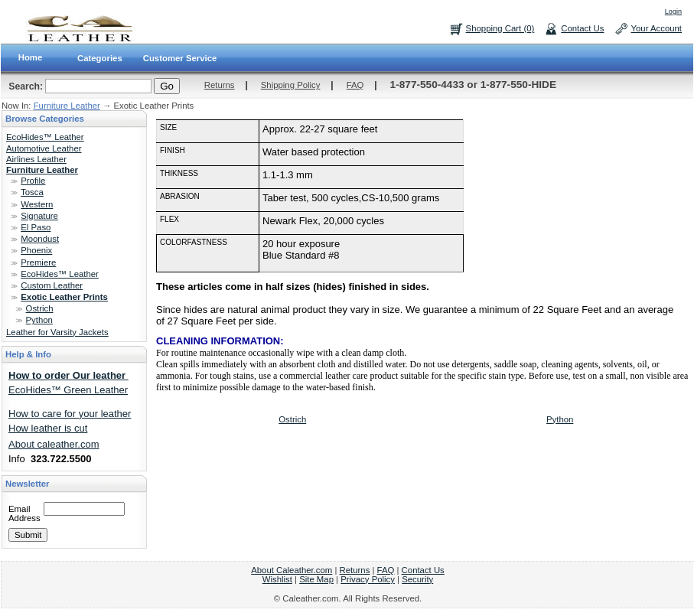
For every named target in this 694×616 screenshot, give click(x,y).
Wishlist (277, 579)
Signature (39, 216)
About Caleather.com (292, 570)
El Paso (36, 227)
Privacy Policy (368, 579)
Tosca (32, 192)
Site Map (316, 579)
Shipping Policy (291, 85)
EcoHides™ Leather (45, 137)
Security (417, 579)
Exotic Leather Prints (64, 297)
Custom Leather (52, 285)
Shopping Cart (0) (500, 28)
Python (39, 320)
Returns (220, 85)
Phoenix (36, 250)
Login (673, 11)
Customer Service (180, 58)
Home (31, 57)
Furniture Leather (67, 106)
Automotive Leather (44, 148)
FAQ (355, 85)
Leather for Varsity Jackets (57, 332)
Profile (33, 181)
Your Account (656, 28)
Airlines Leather (36, 159)
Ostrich (40, 308)
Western (37, 204)
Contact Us (582, 28)
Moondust (40, 239)
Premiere (38, 262)
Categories (100, 58)
